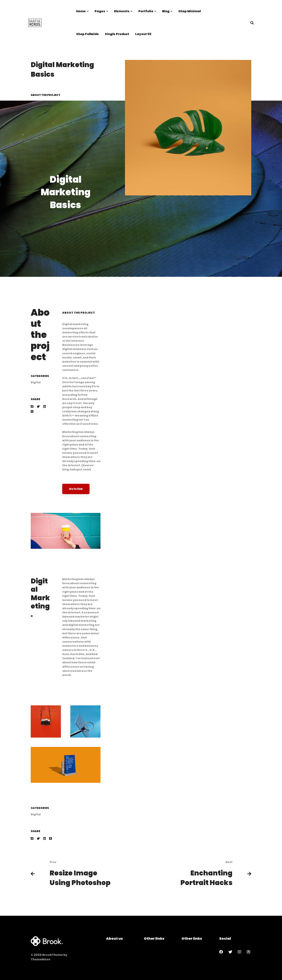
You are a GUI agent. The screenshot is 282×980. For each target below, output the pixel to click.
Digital (36, 389)
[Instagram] (239, 952)
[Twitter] (38, 414)
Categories (40, 383)
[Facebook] (32, 414)
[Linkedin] (44, 414)
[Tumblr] (32, 419)
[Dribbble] (248, 952)
